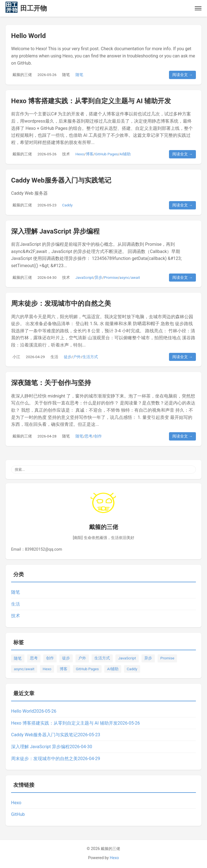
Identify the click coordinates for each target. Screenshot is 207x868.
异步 (99, 277)
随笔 (66, 75)
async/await (130, 277)
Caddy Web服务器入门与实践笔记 (61, 180)
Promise (111, 277)
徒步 (68, 357)
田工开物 (34, 8)
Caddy (67, 205)
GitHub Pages (106, 154)
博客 (90, 154)
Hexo (80, 154)
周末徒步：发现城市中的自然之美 (61, 303)
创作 (98, 436)
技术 (66, 154)
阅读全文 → (182, 75)
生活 (54, 357)
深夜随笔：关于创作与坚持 (51, 383)
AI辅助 (125, 154)
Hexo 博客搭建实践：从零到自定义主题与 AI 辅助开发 (91, 101)
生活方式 (90, 357)
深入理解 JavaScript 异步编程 (55, 231)
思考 (89, 436)
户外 (77, 357)
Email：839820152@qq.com (37, 549)
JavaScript (84, 277)
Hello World (28, 36)
